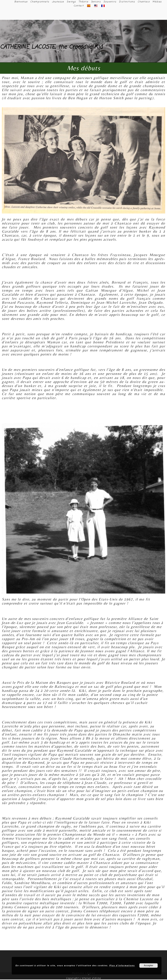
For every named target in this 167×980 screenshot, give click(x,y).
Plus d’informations (122, 966)
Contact (79, 6)
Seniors (96, 2)
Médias (157, 2)
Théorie (83, 2)
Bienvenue (21, 2)
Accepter (148, 966)
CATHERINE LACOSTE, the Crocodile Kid (51, 47)
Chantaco (144, 2)
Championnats (40, 2)
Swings (71, 2)
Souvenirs (110, 2)
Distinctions (127, 2)
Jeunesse (58, 2)
